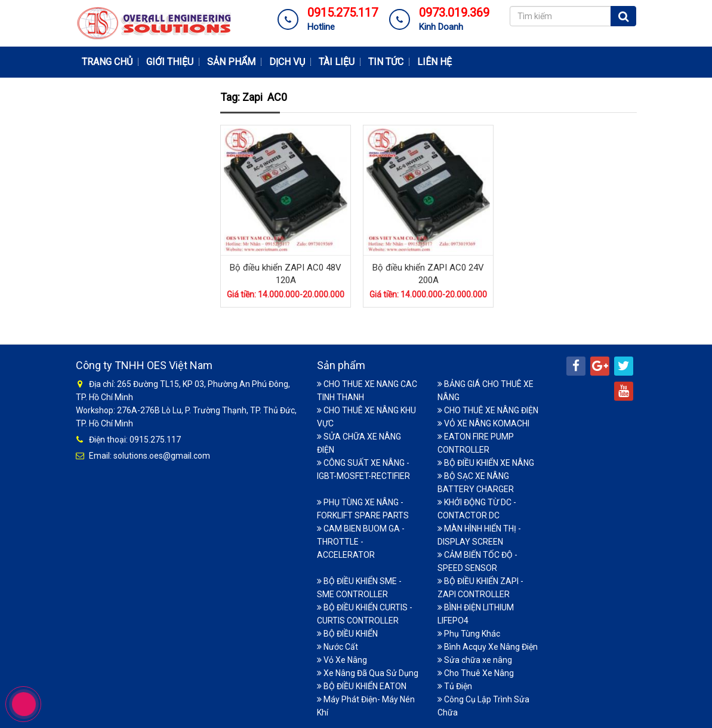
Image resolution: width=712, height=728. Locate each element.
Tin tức (386, 62)
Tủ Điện (455, 686)
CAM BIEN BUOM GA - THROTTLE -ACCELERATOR (361, 541)
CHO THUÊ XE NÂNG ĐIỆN (488, 410)
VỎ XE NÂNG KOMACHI (483, 423)
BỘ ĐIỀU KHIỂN (347, 633)
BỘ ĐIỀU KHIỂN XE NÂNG (486, 462)
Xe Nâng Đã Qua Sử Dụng (368, 672)
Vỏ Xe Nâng (342, 659)
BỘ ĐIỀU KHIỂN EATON (362, 686)
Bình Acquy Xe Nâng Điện (488, 646)
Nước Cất (337, 646)
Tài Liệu (337, 62)
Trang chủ (107, 62)
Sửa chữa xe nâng (475, 659)
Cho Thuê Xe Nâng (476, 672)
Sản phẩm (231, 62)
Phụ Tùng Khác (469, 633)
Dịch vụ (287, 62)
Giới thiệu (170, 62)
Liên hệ (434, 62)
